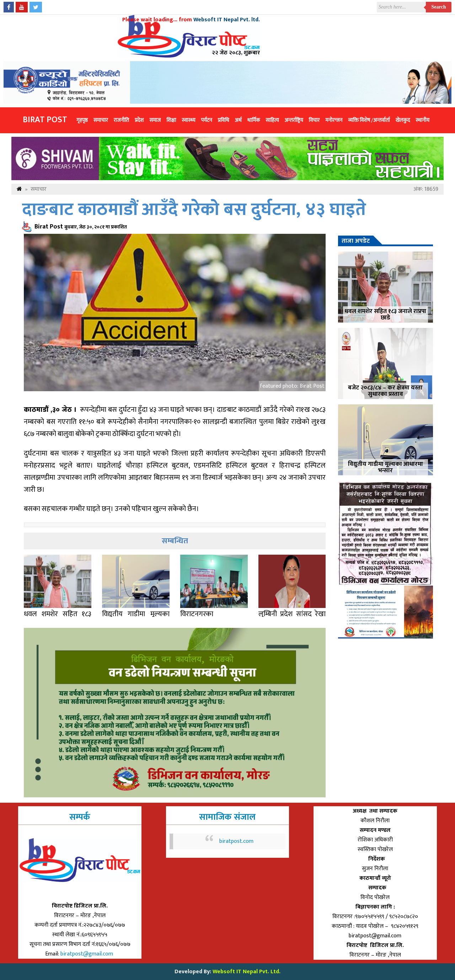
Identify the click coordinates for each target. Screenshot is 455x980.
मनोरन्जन (334, 120)
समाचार (101, 120)
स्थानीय (422, 120)
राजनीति (121, 120)
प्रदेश (139, 120)
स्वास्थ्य (188, 120)
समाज (155, 120)
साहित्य (272, 120)
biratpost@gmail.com (87, 954)
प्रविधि (224, 120)
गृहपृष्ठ (82, 120)
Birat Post (45, 120)
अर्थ (238, 120)
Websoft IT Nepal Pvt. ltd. (227, 20)
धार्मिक (254, 120)
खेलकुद (403, 120)
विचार (314, 120)
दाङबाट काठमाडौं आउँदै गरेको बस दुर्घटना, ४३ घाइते (194, 210)
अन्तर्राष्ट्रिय (294, 120)
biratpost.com (236, 841)
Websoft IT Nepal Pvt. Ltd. (247, 972)
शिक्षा (171, 120)
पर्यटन (206, 120)
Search (439, 7)
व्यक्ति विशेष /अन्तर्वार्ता (369, 120)
